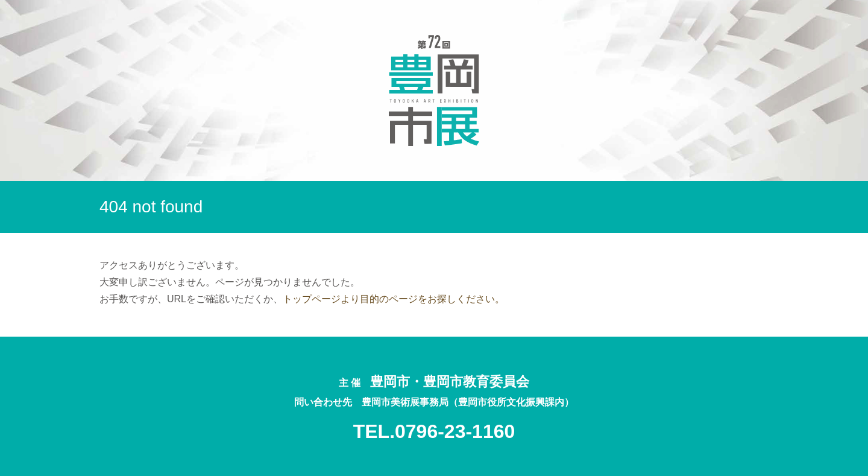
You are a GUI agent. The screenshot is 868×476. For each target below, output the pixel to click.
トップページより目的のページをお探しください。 (394, 299)
